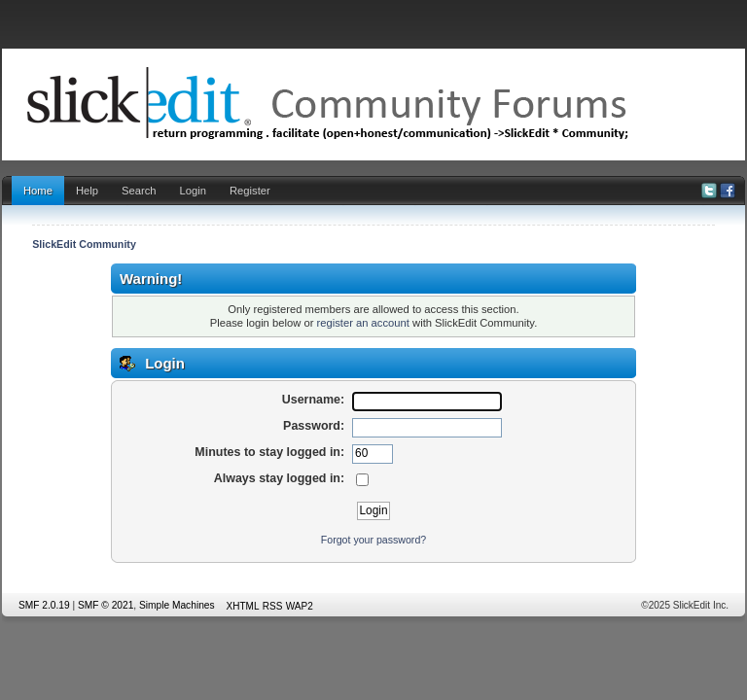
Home (38, 191)
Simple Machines (177, 605)
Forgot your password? (373, 540)
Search (139, 191)
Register (250, 191)
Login (193, 191)
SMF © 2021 (106, 605)
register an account (363, 323)
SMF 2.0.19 (44, 605)
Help (87, 191)
